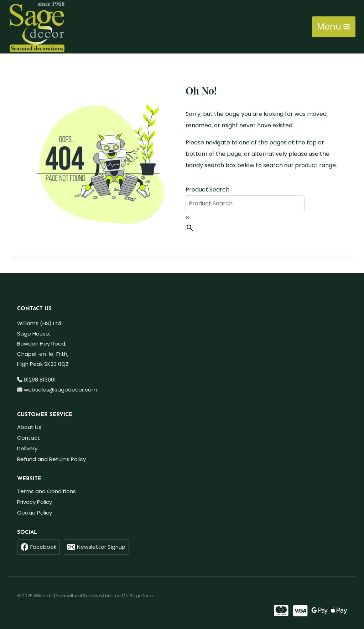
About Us (29, 427)
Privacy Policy (35, 502)
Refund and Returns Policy (51, 459)
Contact (28, 438)
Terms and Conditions (46, 491)
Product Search (207, 190)
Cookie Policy (35, 513)
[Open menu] (334, 27)
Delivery (27, 448)
